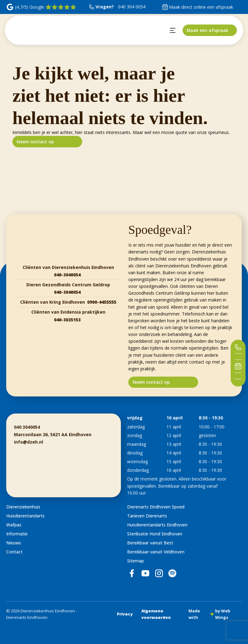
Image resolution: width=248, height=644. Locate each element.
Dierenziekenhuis (23, 507)
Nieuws (14, 543)
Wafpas (14, 525)
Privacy (125, 614)
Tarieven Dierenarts (147, 516)
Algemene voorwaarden (156, 614)
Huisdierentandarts (25, 516)
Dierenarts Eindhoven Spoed (156, 507)
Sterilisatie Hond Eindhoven (155, 534)
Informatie (17, 534)
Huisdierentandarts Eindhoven (157, 525)
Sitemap (135, 561)
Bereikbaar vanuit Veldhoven (156, 552)
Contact (14, 552)
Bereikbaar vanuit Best (150, 543)
